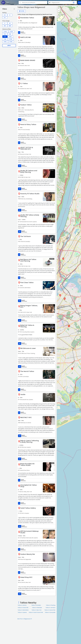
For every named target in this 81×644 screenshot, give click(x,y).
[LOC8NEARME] (5, 2)
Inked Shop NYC (26, 577)
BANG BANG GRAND (28, 60)
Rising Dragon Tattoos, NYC (29, 306)
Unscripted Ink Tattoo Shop (28, 486)
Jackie (23, 394)
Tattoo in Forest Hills (23, 608)
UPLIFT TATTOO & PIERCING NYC (27, 148)
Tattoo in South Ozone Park (36, 612)
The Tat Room (26, 236)
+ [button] (59, 8)
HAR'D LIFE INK (25, 37)
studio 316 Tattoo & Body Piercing (30, 216)
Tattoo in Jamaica (50, 608)
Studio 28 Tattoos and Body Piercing (29, 171)
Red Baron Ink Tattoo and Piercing (28, 260)
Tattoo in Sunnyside (50, 612)
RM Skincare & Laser (28, 348)
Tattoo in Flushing (51, 605)
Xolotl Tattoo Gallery (28, 508)
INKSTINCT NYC (26, 417)
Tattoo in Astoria (22, 605)
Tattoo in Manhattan (23, 610)
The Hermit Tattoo (27, 371)
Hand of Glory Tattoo (28, 124)
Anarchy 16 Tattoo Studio (30, 194)
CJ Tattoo (24, 83)
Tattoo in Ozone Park (50, 610)
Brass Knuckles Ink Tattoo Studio (27, 464)
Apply (9, 46)
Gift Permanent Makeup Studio (29, 532)
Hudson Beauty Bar (28, 554)
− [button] (59, 11)
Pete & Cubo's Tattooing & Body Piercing (30, 441)
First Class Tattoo (27, 283)
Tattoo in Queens (22, 612)
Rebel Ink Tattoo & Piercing (27, 326)
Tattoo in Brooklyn (36, 605)
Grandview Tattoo (27, 18)
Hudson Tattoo (26, 105)
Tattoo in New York (37, 610)
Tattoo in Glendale (37, 608)
